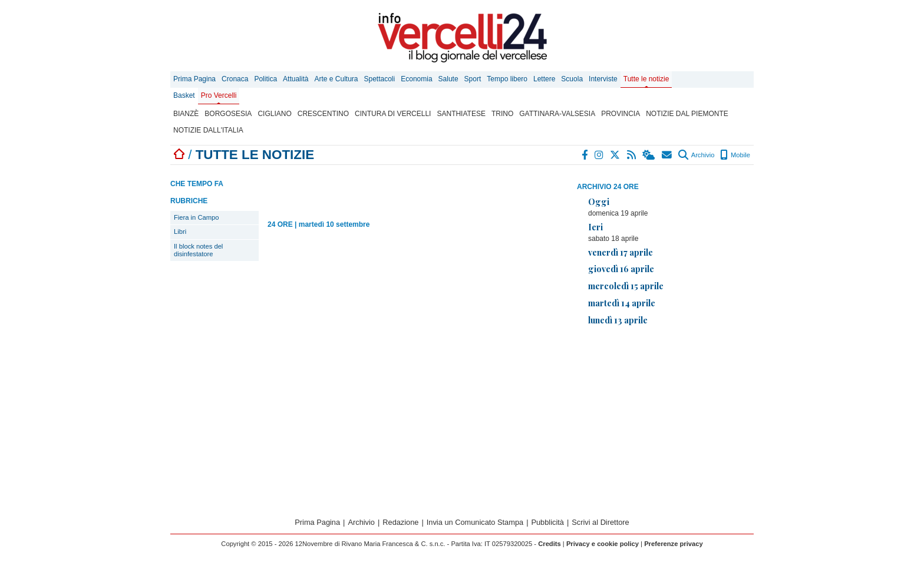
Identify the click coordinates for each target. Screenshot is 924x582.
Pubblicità (547, 522)
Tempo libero (507, 79)
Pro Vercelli (219, 95)
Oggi (599, 201)
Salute (448, 79)
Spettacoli (380, 79)
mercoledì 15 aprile (626, 286)
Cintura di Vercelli (393, 114)
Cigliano (274, 114)
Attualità (296, 79)
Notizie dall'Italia (208, 130)
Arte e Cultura (336, 79)
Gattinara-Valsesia (557, 114)
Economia (416, 79)
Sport (473, 79)
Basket (184, 95)
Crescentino (323, 114)
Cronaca (235, 79)
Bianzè (186, 114)
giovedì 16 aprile (621, 269)
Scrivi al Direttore (600, 522)
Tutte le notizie (646, 79)
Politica (265, 79)
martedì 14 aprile (622, 303)
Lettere (544, 79)
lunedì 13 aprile (618, 320)
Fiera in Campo (196, 217)
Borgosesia (228, 114)
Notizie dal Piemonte (687, 114)
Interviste (603, 79)
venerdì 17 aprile (621, 252)
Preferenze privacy (674, 544)
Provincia (621, 114)
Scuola (572, 79)
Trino (502, 114)
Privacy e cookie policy (603, 544)
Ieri (595, 227)
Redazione (400, 522)
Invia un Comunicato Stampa (475, 522)
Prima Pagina (194, 79)
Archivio (696, 155)
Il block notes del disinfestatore (198, 250)
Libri (180, 232)
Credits (550, 544)
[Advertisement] (665, 418)
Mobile (735, 155)
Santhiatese (461, 114)
